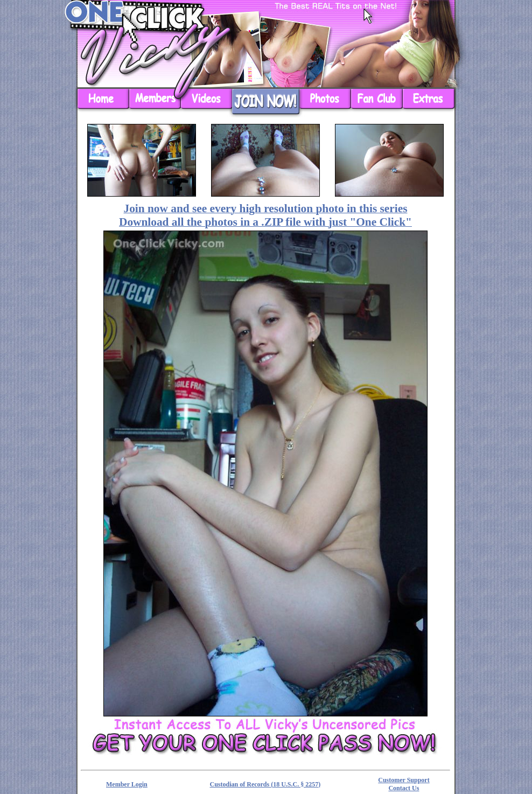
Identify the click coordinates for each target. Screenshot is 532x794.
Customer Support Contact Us (404, 784)
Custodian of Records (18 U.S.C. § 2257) (265, 784)
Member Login (127, 784)
